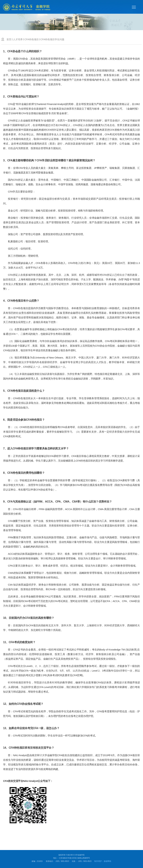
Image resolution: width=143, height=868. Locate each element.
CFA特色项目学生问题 (52, 39)
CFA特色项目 (31, 39)
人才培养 (18, 39)
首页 (9, 39)
